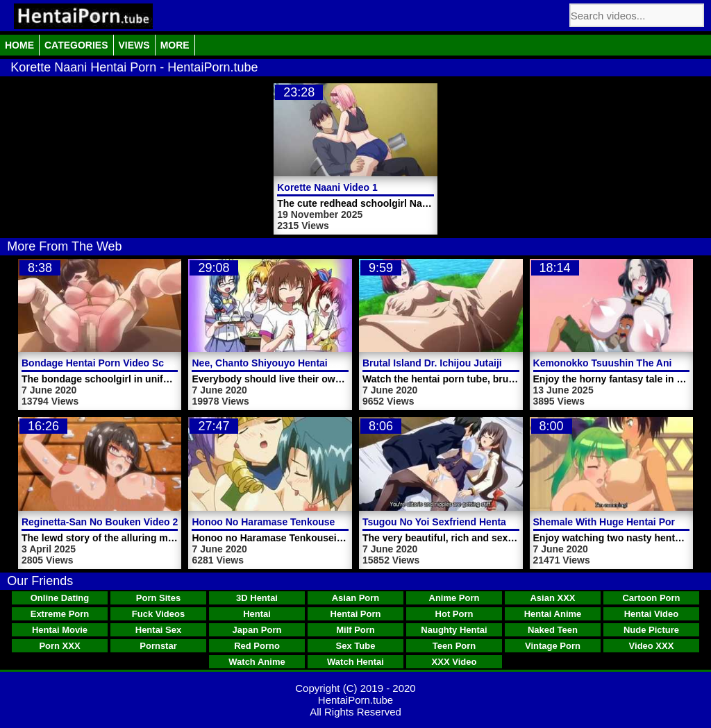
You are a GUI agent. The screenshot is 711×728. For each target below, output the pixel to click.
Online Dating (60, 598)
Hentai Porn (356, 614)
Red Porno (257, 646)
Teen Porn (454, 646)
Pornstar (158, 646)
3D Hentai (257, 598)
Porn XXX (59, 646)
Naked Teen (553, 630)
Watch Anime (257, 662)
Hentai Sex (158, 630)
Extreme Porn (60, 614)
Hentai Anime (553, 614)
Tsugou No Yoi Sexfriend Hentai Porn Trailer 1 (468, 522)
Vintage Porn (553, 646)
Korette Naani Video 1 (327, 187)
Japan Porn (257, 630)
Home (19, 45)
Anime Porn (454, 598)
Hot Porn (454, 614)
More (175, 45)
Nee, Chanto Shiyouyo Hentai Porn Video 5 (290, 363)
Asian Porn (356, 598)
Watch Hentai (355, 662)
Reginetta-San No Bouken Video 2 (100, 522)
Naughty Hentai (454, 630)
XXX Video (454, 662)
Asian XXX (552, 598)
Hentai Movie (60, 630)
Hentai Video (652, 614)
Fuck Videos (158, 614)
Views (134, 45)
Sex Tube (356, 646)
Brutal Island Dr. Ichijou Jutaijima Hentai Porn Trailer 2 (488, 363)
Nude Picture (651, 630)
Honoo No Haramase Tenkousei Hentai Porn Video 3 (312, 522)
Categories (76, 45)
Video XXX (652, 646)
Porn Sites (158, 598)
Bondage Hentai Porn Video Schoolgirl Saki (122, 363)
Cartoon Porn (651, 598)
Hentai (257, 614)
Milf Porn (355, 630)
